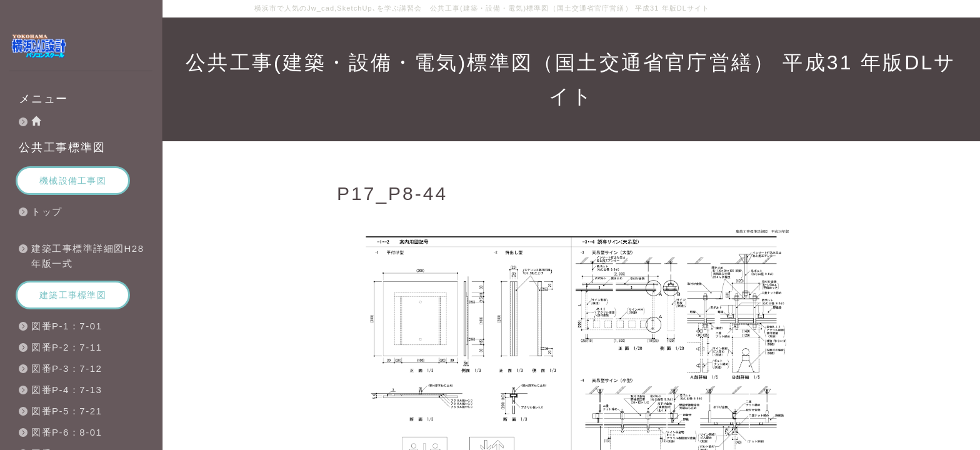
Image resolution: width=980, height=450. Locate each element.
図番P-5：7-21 (67, 411)
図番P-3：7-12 (67, 368)
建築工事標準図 (73, 295)
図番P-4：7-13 (67, 390)
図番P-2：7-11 (67, 347)
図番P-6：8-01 (67, 432)
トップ (47, 212)
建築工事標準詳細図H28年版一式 (88, 256)
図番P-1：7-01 (67, 326)
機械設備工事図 (73, 181)
